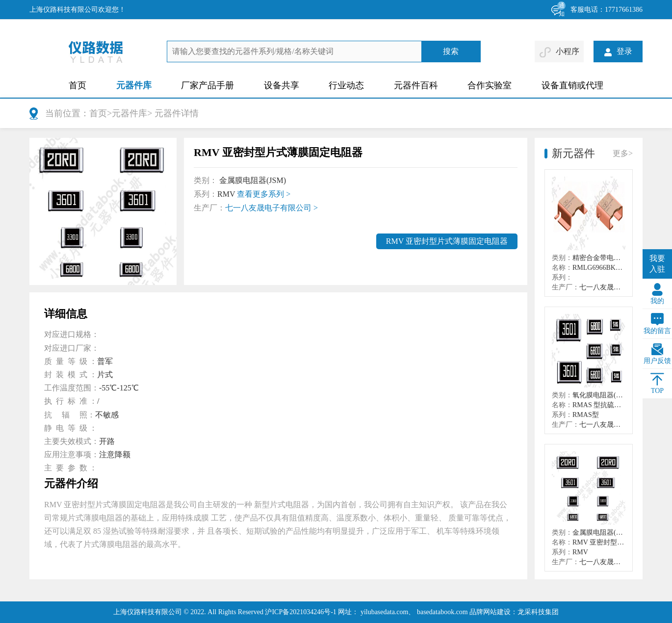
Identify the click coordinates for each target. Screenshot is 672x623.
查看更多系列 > (264, 194)
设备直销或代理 (572, 85)
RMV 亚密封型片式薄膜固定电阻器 (447, 241)
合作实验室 (490, 85)
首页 (78, 85)
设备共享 (282, 85)
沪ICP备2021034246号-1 (300, 612)
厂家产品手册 (207, 85)
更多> (623, 153)
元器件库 (134, 85)
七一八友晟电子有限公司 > (271, 208)
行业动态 (346, 85)
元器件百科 (416, 85)
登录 (618, 51)
